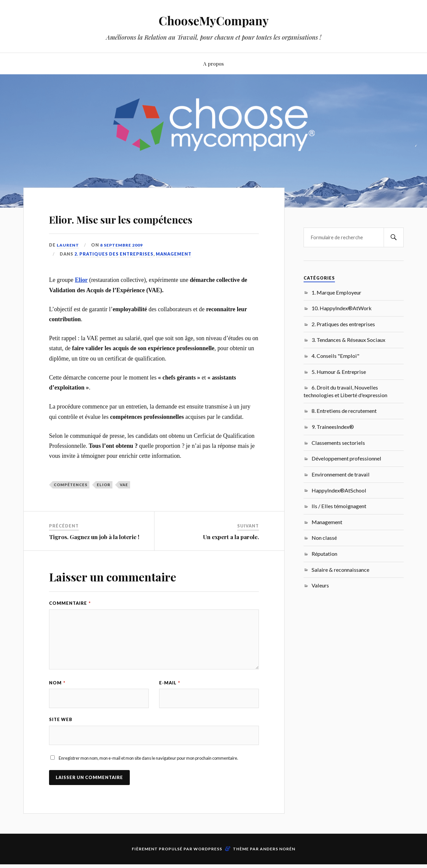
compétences (71, 504)
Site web (61, 739)
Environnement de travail (341, 474)
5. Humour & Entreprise (339, 372)
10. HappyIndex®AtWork (342, 308)
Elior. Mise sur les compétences (109, 227)
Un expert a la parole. (231, 556)
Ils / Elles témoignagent (339, 506)
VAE (124, 504)
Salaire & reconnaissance (340, 570)
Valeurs (320, 585)
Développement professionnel (346, 458)
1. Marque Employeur (336, 292)
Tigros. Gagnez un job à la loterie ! (94, 556)
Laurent (68, 264)
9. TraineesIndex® (333, 427)
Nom (57, 702)
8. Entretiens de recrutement (344, 411)
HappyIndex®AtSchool (339, 490)
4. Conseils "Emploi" (335, 356)
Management (174, 273)
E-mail (170, 702)
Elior (81, 299)
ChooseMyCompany (214, 20)
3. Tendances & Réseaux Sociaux (348, 340)
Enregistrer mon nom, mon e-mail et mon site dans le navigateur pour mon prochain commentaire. (148, 778)
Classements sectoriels (338, 443)
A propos (213, 63)
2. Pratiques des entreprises (114, 273)
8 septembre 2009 (123, 264)
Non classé (324, 538)
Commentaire (70, 622)
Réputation (324, 554)
